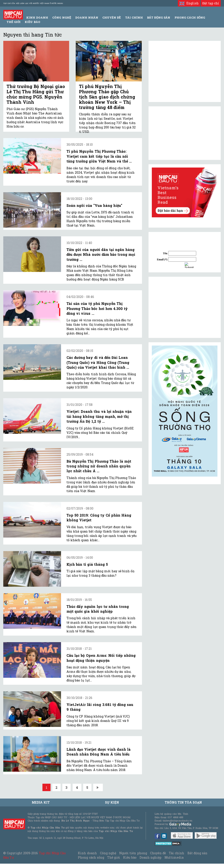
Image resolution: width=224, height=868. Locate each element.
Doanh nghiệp (150, 857)
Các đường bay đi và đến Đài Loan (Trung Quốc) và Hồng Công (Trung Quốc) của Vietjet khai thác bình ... (98, 362)
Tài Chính (134, 17)
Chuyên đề (112, 17)
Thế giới (14, 22)
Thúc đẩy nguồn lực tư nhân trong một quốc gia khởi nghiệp (98, 609)
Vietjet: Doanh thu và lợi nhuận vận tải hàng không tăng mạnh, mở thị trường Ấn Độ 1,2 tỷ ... (99, 416)
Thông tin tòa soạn (183, 802)
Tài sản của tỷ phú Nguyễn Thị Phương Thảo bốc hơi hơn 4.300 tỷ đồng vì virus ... (97, 308)
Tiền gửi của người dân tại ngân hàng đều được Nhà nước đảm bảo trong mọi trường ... (101, 254)
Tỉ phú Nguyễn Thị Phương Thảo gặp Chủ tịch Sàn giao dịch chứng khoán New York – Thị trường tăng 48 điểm (107, 97)
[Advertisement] (185, 307)
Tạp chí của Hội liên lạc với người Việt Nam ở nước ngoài (33, 3)
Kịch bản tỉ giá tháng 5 (87, 564)
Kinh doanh (87, 853)
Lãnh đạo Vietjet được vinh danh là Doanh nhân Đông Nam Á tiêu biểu (99, 752)
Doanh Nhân (87, 17)
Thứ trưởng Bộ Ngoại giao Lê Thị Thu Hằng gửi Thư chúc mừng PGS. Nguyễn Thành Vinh (36, 94)
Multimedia (174, 857)
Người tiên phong (133, 853)
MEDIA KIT (41, 802)
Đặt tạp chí (211, 3)
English (189, 3)
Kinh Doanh (37, 17)
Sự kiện (112, 802)
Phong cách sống (91, 857)
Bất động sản (159, 17)
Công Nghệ (62, 17)
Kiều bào (32, 22)
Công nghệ (108, 853)
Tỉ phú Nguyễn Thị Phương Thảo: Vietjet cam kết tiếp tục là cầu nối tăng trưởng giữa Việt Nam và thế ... (99, 156)
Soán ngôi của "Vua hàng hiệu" (94, 205)
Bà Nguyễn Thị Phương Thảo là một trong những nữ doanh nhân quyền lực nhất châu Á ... (99, 466)
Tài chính (177, 853)
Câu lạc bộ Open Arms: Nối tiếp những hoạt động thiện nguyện (101, 658)
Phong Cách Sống (190, 17)
